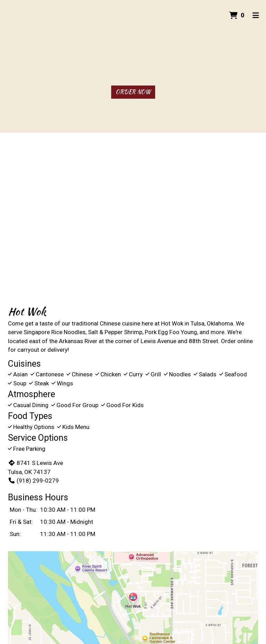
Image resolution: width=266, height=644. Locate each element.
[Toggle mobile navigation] (256, 16)
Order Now (133, 92)
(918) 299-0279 (33, 481)
